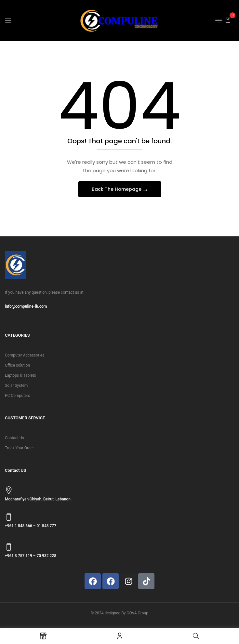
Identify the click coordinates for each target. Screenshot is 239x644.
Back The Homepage (117, 189)
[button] (228, 20)
